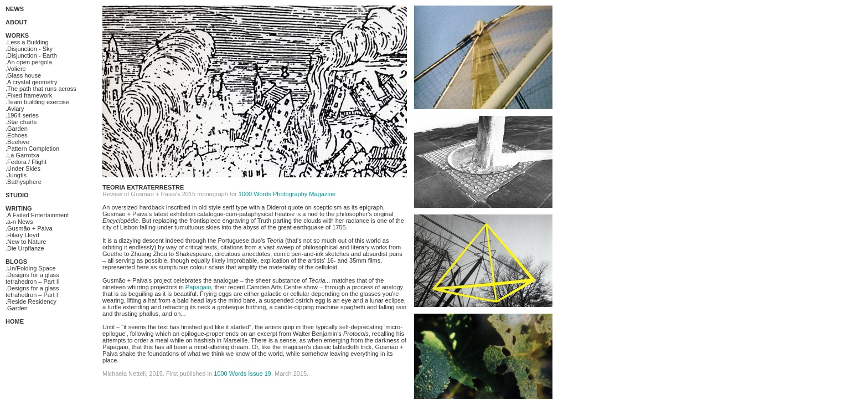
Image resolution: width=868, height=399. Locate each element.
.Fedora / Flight (26, 162)
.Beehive (17, 142)
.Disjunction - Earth (31, 55)
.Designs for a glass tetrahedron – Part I (32, 291)
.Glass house (23, 75)
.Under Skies (23, 168)
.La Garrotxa (22, 155)
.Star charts (21, 122)
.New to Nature (26, 242)
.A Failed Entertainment (37, 215)
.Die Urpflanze (25, 248)
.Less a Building (27, 42)
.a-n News (19, 222)
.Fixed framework (29, 95)
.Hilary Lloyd (22, 235)
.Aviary (15, 109)
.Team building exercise (37, 102)
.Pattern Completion (32, 149)
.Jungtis (16, 175)
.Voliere (16, 69)
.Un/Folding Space (31, 268)
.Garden (17, 129)
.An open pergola (29, 62)
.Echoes (17, 135)
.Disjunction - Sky (29, 49)
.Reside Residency (31, 301)
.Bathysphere (24, 182)
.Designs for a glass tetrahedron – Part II (33, 278)
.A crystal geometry (32, 82)
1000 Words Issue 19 (242, 374)
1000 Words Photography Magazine (287, 194)
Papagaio (198, 287)
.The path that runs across (41, 89)
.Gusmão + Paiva (29, 228)
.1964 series (22, 115)
